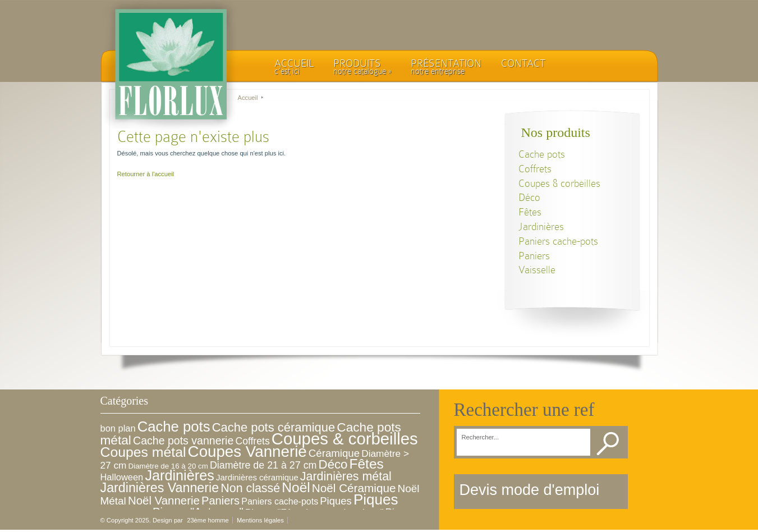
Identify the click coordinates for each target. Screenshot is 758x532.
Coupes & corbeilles (559, 183)
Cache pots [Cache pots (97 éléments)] (174, 426)
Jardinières (541, 226)
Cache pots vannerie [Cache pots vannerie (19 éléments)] (183, 441)
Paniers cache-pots (558, 241)
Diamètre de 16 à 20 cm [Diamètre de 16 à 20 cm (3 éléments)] (168, 466)
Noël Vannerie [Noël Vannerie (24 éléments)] (164, 500)
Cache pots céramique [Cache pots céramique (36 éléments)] (274, 427)
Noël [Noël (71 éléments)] (296, 487)
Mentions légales (260, 520)
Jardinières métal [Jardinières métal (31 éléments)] (346, 476)
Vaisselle (537, 270)
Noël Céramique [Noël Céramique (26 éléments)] (354, 488)
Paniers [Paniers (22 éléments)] (220, 501)
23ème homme (208, 520)
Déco (529, 197)
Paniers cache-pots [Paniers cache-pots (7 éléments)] (280, 501)
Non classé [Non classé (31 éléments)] (250, 488)
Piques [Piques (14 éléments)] (336, 501)
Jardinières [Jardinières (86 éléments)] (179, 475)
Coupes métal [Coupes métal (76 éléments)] (143, 452)
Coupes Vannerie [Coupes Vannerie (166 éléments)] (247, 451)
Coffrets (535, 169)
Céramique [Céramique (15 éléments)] (334, 453)
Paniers (534, 256)
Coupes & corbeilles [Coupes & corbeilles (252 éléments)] (345, 439)
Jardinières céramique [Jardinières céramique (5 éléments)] (257, 477)
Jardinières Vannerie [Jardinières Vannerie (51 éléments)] (160, 488)
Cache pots (542, 154)
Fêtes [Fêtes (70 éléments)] (367, 464)
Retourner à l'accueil (146, 174)
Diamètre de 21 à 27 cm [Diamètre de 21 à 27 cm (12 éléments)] (263, 465)
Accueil (248, 98)
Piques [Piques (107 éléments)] (376, 499)
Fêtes (530, 212)
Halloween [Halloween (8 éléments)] (122, 477)
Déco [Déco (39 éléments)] (333, 464)
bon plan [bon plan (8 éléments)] (118, 428)
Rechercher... (481, 437)
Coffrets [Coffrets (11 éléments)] (252, 441)
